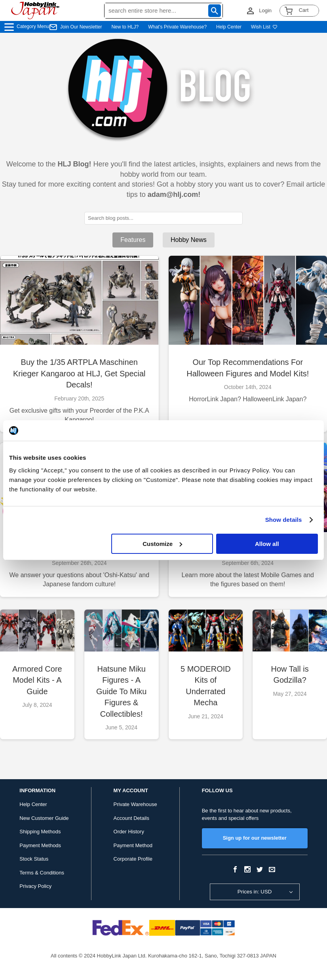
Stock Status (34, 859)
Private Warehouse (135, 804)
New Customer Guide (44, 818)
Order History (129, 832)
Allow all (267, 544)
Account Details (131, 818)
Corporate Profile (133, 859)
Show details (284, 520)
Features (133, 240)
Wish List (264, 27)
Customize (162, 544)
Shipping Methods (40, 832)
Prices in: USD (255, 892)
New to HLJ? (125, 27)
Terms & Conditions (42, 873)
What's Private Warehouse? (177, 27)
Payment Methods (40, 845)
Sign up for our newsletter (255, 838)
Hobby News (189, 240)
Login (265, 10)
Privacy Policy (35, 886)
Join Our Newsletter (81, 27)
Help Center (229, 27)
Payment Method (133, 845)
